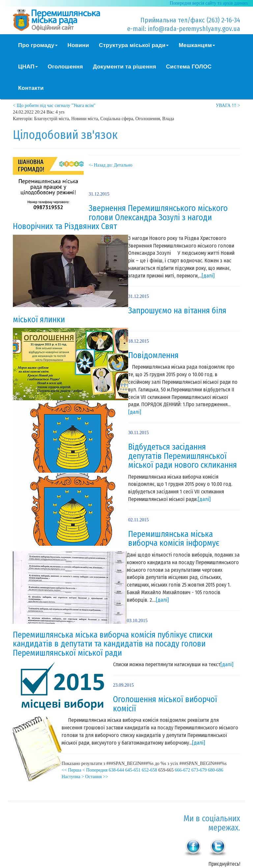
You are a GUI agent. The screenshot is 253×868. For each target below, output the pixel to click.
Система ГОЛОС (189, 67)
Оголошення (65, 67)
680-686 (216, 770)
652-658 (149, 770)
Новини (78, 45)
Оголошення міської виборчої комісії (165, 704)
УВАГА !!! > (228, 105)
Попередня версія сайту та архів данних (209, 3)
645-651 (133, 770)
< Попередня (95, 770)
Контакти (31, 88)
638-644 (116, 770)
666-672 (183, 770)
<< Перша (71, 770)
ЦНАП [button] (28, 67)
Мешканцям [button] (197, 45)
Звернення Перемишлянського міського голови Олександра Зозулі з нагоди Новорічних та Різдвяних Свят (120, 217)
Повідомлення (153, 355)
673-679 (199, 770)
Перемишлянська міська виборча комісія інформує (174, 539)
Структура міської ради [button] (134, 45)
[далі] (208, 276)
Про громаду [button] (38, 45)
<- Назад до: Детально (111, 165)
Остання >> (97, 777)
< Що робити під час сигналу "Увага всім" (54, 105)
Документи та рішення (125, 67)
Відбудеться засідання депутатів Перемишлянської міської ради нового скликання (183, 456)
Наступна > (73, 777)
